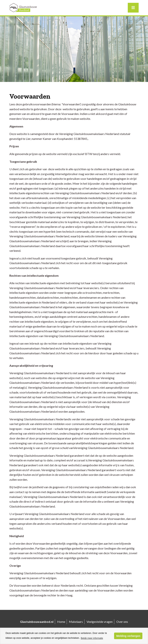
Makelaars (76, 622)
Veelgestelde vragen (100, 622)
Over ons (122, 622)
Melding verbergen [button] (128, 636)
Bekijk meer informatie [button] (92, 638)
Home (61, 622)
